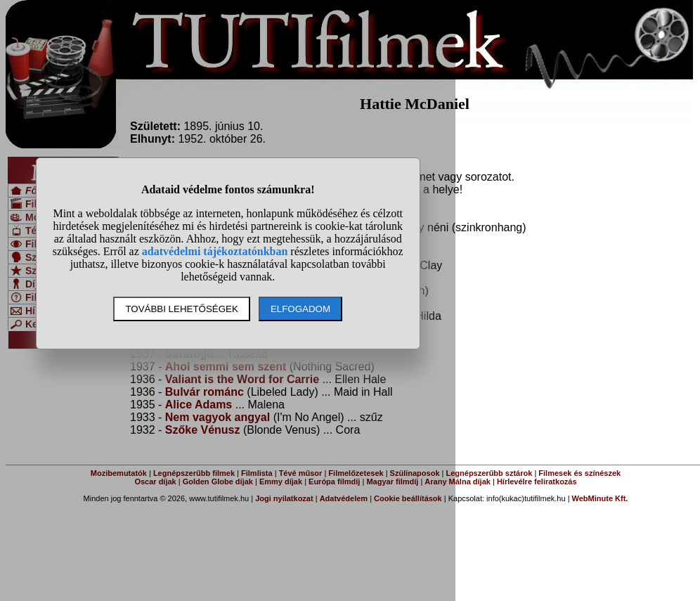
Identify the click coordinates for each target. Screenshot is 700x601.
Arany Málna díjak (458, 482)
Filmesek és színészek (579, 473)
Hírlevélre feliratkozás (537, 482)
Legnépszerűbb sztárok (490, 473)
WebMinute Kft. (600, 498)
